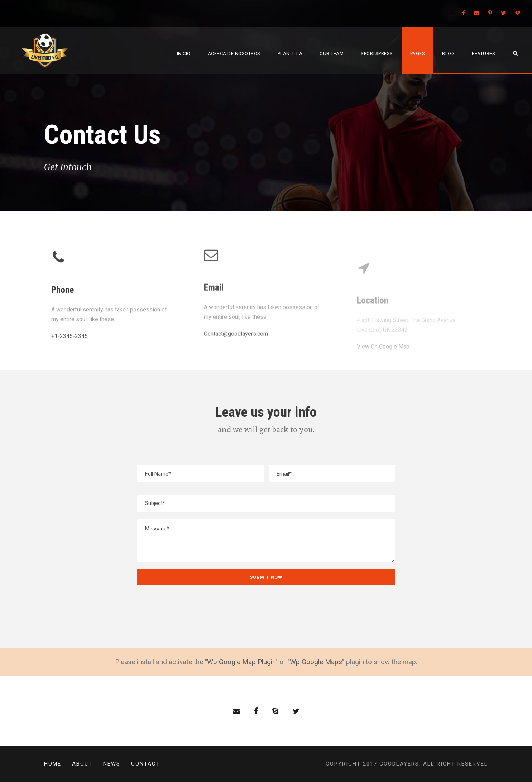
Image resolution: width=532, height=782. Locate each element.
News (112, 764)
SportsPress (377, 54)
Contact (146, 764)
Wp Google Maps (316, 662)
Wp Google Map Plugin (241, 662)
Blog (448, 54)
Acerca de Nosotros (234, 54)
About (82, 764)
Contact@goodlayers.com (236, 328)
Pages (418, 54)
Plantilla (290, 54)
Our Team (332, 54)
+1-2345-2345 (70, 337)
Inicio (184, 54)
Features (483, 54)
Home (53, 764)
